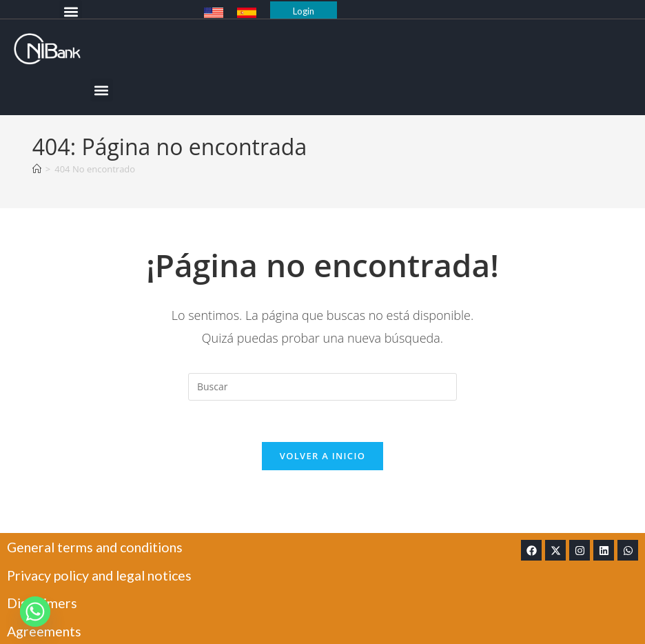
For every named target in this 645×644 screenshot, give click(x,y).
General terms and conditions (99, 547)
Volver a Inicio (322, 456)
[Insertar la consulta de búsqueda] (322, 387)
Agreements (45, 630)
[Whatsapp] (35, 612)
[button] (71, 11)
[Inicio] (37, 169)
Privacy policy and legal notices (104, 575)
